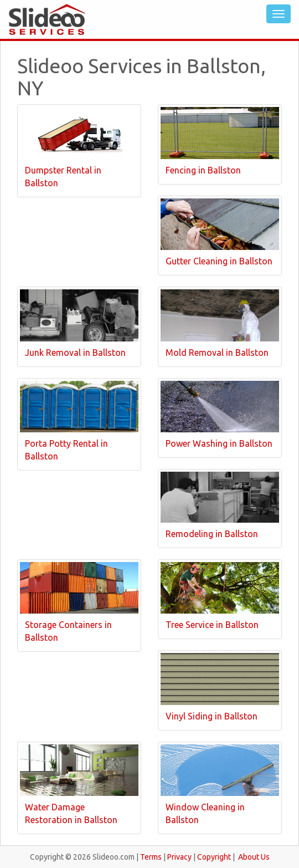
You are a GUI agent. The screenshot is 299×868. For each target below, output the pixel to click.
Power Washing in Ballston (219, 443)
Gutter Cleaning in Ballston (219, 261)
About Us (254, 857)
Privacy (179, 857)
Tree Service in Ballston (212, 625)
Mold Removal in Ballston (217, 353)
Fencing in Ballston (203, 170)
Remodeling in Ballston (212, 534)
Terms (151, 857)
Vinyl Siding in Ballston (212, 716)
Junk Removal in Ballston (75, 353)
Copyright (214, 857)
